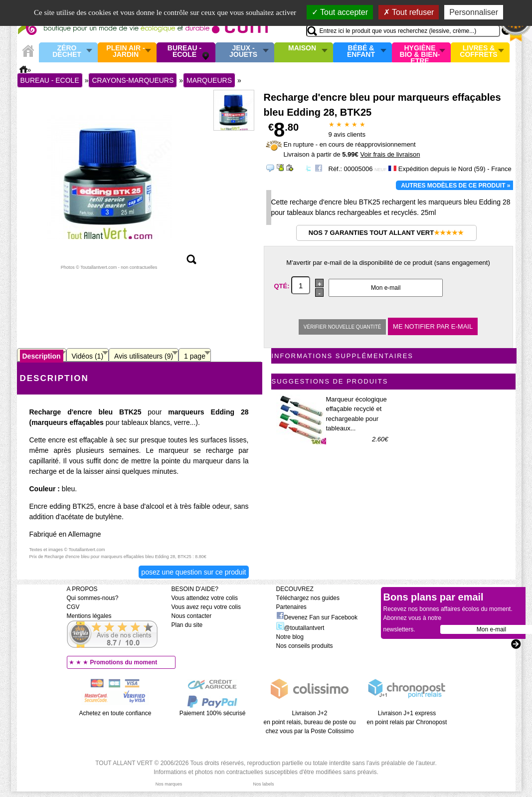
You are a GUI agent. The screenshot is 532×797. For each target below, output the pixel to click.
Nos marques (169, 784)
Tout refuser (409, 12)
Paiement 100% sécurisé (213, 713)
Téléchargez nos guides (308, 598)
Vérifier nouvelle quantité (343, 327)
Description (42, 356)
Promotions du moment (124, 662)
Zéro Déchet (67, 52)
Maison (302, 48)
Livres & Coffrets (478, 52)
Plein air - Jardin (125, 52)
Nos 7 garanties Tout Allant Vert (386, 233)
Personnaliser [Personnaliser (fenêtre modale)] (474, 12)
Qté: (283, 286)
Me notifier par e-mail (433, 326)
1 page (195, 356)
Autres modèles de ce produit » (455, 186)
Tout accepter (340, 12)
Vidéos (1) (88, 356)
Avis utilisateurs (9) (144, 356)
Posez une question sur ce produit (193, 572)
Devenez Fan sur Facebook (317, 617)
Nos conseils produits (305, 646)
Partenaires (291, 607)
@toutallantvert (300, 628)
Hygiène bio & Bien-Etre (420, 52)
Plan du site (187, 625)
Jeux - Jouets (243, 52)
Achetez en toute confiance (115, 713)
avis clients (347, 134)
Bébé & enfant (361, 52)
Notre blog (290, 637)
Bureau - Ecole (184, 52)
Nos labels (263, 784)
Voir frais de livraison (390, 154)
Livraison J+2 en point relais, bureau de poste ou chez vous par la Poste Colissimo (310, 722)
